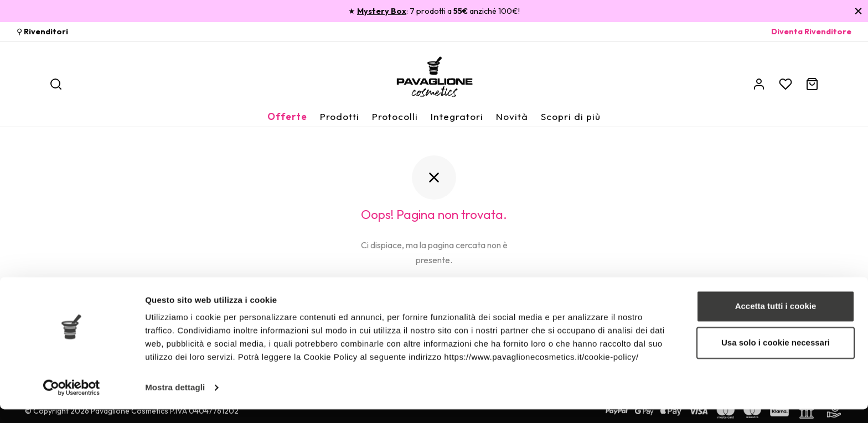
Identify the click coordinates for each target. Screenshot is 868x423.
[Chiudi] (858, 11)
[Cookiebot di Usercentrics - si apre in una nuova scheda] (72, 401)
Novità (512, 116)
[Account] (759, 84)
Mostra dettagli (175, 401)
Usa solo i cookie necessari (776, 356)
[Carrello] (812, 84)
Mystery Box (382, 11)
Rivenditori (46, 32)
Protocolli (395, 116)
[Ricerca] (56, 84)
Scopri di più (571, 116)
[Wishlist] (786, 84)
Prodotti (340, 116)
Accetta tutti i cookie (776, 320)
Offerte (287, 116)
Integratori (457, 116)
